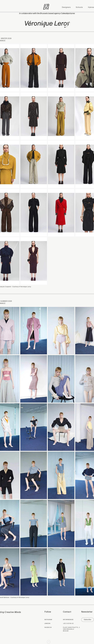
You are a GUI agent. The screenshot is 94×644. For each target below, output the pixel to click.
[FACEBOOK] (51, 628)
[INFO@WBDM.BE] (72, 620)
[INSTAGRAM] (51, 620)
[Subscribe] (87, 620)
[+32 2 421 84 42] (72, 624)
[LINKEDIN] (51, 624)
